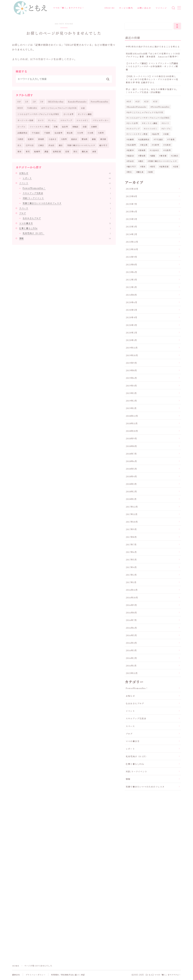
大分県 (90, 133)
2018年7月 (131, 454)
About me (109, 8)
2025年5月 (131, 219)
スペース (65, 208)
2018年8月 (131, 446)
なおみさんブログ (67, 218)
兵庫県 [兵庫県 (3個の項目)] (131, 139)
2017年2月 (131, 575)
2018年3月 (131, 484)
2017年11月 (132, 514)
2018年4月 (131, 476)
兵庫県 (94, 127)
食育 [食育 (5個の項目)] (151, 172)
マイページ (161, 8)
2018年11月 (132, 423)
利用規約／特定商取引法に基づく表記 (68, 975)
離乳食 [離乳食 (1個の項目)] (141, 172)
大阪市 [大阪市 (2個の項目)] (156, 145)
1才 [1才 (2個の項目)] (138, 101)
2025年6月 (131, 211)
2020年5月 (131, 310)
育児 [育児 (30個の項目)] (153, 166)
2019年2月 (131, 401)
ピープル (21, 127)
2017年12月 (132, 507)
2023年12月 (132, 242)
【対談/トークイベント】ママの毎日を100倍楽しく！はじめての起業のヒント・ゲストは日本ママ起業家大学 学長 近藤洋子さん (152, 79)
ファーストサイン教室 (40, 127)
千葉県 (47, 133)
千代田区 (36, 133)
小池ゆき (53, 139)
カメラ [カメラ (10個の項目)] (166, 123)
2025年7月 (131, 204)
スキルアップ (66, 120)
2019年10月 (132, 355)
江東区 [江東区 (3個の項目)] (175, 156)
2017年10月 (132, 522)
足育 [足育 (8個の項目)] (176, 166)
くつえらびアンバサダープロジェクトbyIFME (38, 114)
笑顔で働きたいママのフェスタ (81, 145)
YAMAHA (32, 108)
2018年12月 (132, 416)
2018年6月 (131, 461)
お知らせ (65, 173)
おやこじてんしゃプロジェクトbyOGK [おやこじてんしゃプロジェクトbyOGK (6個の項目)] (146, 112)
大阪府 (21, 139)
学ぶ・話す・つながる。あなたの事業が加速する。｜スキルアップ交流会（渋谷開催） (152, 91)
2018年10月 (132, 431)
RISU (20, 108)
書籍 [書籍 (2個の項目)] (153, 156)
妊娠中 (31, 139)
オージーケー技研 (25, 120)
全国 (85, 127)
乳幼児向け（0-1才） (67, 233)
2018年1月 (131, 499)
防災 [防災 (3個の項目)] (130, 172)
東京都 (103, 139)
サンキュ (52, 120)
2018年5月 (131, 469)
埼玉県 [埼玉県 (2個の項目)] (144, 145)
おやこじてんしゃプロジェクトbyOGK (59, 108)
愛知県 (85, 139)
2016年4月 (131, 643)
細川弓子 (103, 145)
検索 (177, 26)
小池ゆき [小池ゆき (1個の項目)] (155, 150)
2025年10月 (132, 189)
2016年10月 (132, 597)
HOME (16, 966)
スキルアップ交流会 (67, 193)
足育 (67, 151)
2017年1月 (131, 582)
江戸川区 (30, 145)
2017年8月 (131, 537)
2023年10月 (132, 249)
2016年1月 (131, 666)
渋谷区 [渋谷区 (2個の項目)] (131, 161)
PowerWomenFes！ (67, 188)
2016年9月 (131, 605)
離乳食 (85, 151)
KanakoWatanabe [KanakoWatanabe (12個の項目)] (137, 107)
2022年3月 (131, 280)
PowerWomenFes (100, 102)
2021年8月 (131, 295)
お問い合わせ (144, 8)
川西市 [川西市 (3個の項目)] (168, 150)
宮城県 (41, 139)
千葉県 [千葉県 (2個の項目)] (172, 139)
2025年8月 (131, 196)
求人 (19, 145)
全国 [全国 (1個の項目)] (167, 134)
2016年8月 (131, 613)
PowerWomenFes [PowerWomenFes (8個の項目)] (161, 107)
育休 (19, 151)
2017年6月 (131, 552)
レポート (67, 178)
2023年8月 (131, 264)
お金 (83, 108)
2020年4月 (131, 317)
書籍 (94, 139)
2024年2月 (131, 234)
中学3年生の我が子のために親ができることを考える (153, 47)
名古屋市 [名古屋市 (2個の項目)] (132, 145)
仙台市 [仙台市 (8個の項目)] (156, 134)
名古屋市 (58, 133)
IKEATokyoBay (56, 102)
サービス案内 (126, 8)
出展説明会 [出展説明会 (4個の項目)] (144, 139)
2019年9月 (131, 363)
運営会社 (16, 975)
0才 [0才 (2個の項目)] (130, 101)
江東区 (41, 145)
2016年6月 (131, 628)
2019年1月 (131, 408)
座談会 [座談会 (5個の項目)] (131, 156)
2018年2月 (131, 491)
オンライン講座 (85, 114)
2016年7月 (131, 620)
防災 (76, 151)
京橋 (56, 127)
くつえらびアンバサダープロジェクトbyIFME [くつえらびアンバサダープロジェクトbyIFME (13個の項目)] (149, 118)
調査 (46, 151)
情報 (65, 238)
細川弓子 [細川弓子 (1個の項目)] (132, 166)
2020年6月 (131, 302)
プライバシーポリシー (36, 975)
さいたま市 (68, 114)
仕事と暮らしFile (65, 228)
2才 (34, 102)
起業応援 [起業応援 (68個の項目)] (165, 166)
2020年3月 (131, 325)
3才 (42, 102)
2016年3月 (131, 650)
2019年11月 (132, 348)
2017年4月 (131, 567)
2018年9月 (131, 438)
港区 (61, 145)
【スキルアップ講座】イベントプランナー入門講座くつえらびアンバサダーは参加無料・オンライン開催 (152, 66)
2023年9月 (131, 257)
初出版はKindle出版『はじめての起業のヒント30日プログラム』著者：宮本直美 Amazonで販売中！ (153, 55)
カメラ (41, 120)
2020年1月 (131, 340)
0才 (19, 102)
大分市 (80, 133)
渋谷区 (52, 145)
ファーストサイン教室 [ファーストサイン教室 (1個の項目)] (138, 134)
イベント (65, 183)
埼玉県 (70, 133)
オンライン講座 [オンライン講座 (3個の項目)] (150, 123)
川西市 (64, 139)
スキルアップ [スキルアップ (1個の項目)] (134, 129)
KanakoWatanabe (77, 102)
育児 (28, 151)
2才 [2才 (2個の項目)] (147, 101)
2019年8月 (131, 370)
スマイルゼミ (82, 120)
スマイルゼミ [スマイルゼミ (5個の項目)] (151, 129)
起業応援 (57, 151)
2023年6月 (131, 272)
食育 (94, 151)
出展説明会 (22, 133)
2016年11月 (132, 590)
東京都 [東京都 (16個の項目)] (164, 156)
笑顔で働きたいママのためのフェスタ (67, 203)
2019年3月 (131, 393)
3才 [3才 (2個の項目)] (156, 101)
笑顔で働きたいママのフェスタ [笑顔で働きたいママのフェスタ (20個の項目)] (163, 161)
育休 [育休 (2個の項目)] (143, 166)
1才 (27, 102)
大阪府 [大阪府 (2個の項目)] (168, 145)
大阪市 (101, 133)
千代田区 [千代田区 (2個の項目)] (159, 139)
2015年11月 (132, 673)
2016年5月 (131, 635)
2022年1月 (131, 287)
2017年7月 (131, 544)
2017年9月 (131, 529)
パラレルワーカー (101, 120)
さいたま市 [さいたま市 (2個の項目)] (133, 123)
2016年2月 (131, 658)
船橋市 (37, 151)
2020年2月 (131, 333)
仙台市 (65, 127)
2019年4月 (131, 386)
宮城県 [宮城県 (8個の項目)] (142, 150)
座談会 (74, 139)
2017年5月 (131, 560)
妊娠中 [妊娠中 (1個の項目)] (131, 150)
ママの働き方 (65, 223)
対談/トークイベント (67, 198)
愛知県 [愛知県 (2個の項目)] (142, 156)
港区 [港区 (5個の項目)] (141, 161)
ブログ (65, 213)
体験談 (75, 127)
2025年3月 (131, 227)
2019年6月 (131, 378)
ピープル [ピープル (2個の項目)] (167, 129)
